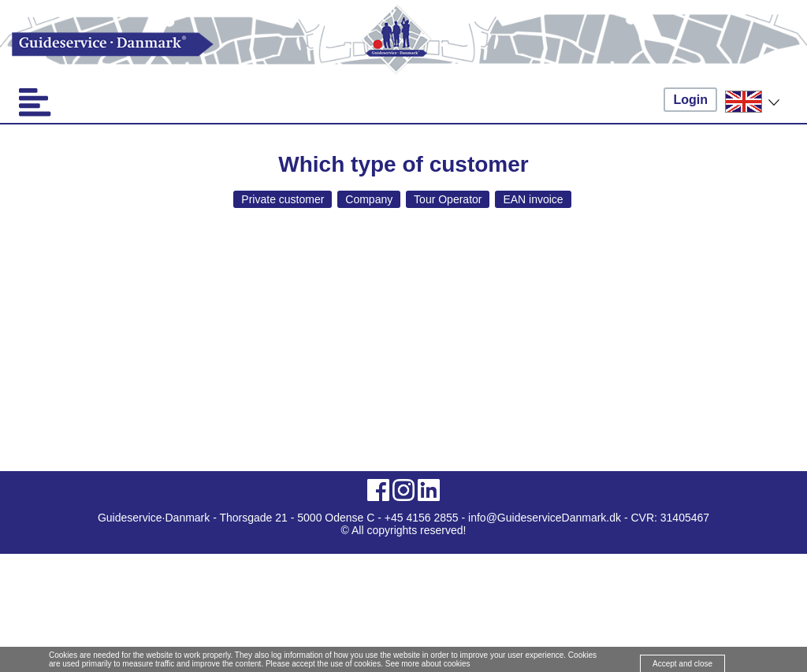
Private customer (283, 199)
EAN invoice (533, 199)
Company (369, 199)
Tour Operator (448, 199)
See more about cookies (428, 664)
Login (690, 100)
